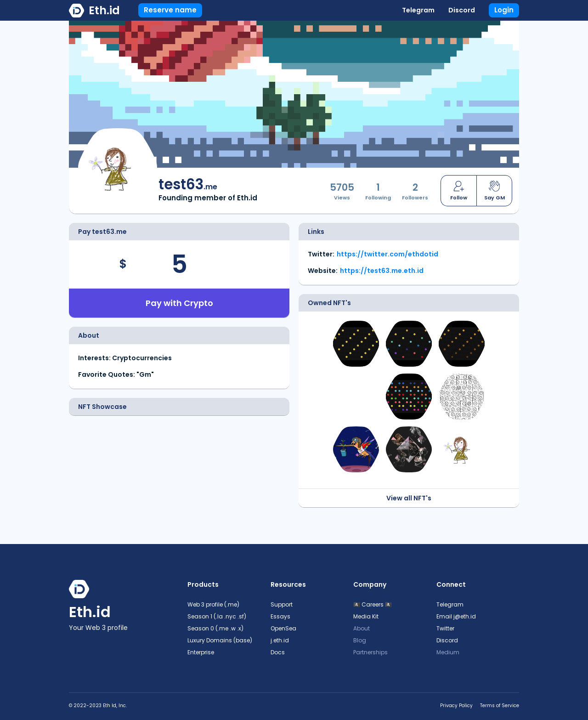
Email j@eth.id (456, 616)
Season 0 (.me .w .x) (215, 628)
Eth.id (104, 10)
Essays (280, 616)
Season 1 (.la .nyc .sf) (217, 616)
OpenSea (283, 628)
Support (282, 604)
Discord (462, 10)
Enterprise (201, 652)
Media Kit (366, 616)
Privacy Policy (456, 706)
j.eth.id (280, 640)
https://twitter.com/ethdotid (387, 254)
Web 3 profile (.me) (213, 604)
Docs (278, 652)
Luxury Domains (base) (220, 640)
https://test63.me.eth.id (382, 271)
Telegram (418, 10)
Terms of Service (500, 706)
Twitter (445, 628)
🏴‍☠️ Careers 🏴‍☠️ (373, 604)
